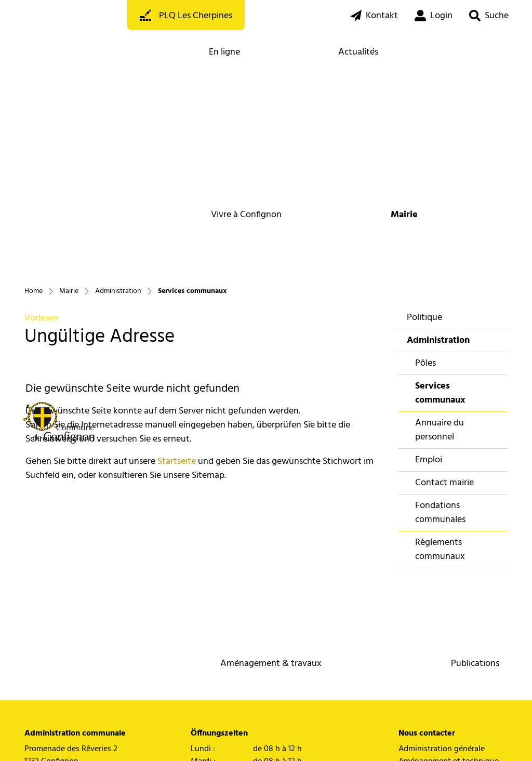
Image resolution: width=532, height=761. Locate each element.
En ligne (224, 52)
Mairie (404, 215)
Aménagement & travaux (271, 664)
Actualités (358, 52)
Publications (475, 664)
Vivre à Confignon (246, 215)
